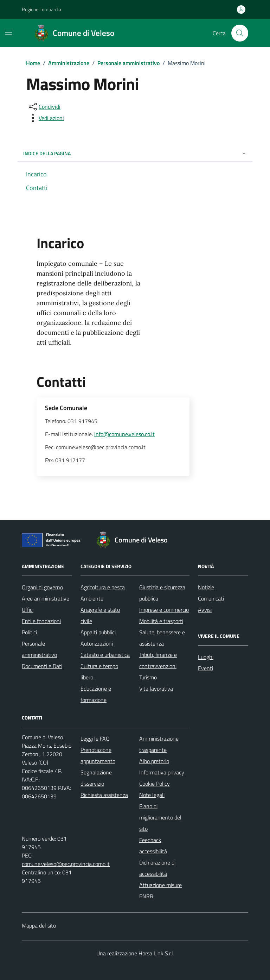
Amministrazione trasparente (159, 744)
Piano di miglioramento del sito (160, 817)
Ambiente (92, 598)
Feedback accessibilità (153, 846)
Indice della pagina (135, 153)
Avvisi (205, 610)
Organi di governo (42, 587)
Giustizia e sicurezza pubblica (162, 593)
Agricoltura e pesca (103, 587)
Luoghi (206, 657)
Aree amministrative (46, 598)
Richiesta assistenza (104, 795)
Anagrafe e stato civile (100, 615)
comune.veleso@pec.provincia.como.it (66, 864)
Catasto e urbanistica (105, 655)
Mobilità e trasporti (161, 621)
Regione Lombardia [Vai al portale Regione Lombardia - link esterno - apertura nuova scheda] (41, 9)
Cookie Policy (155, 784)
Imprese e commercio (164, 610)
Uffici (28, 610)
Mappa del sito (39, 925)
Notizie (206, 587)
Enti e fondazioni (41, 621)
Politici (29, 632)
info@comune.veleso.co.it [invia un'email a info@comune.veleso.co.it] (124, 434)
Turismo (148, 677)
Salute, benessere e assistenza (162, 638)
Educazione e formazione (96, 694)
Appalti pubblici (98, 632)
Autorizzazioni (97, 643)
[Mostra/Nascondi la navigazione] (8, 32)
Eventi (205, 668)
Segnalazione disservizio (96, 778)
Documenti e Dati (42, 666)
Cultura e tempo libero (99, 672)
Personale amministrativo (39, 649)
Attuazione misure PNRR (160, 891)
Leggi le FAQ (95, 739)
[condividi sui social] (44, 107)
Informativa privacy (162, 772)
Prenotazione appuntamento (98, 755)
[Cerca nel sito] (240, 33)
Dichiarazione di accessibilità (157, 868)
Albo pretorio (154, 761)
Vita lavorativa (156, 689)
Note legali (152, 795)
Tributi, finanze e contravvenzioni (158, 660)
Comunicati (211, 598)
